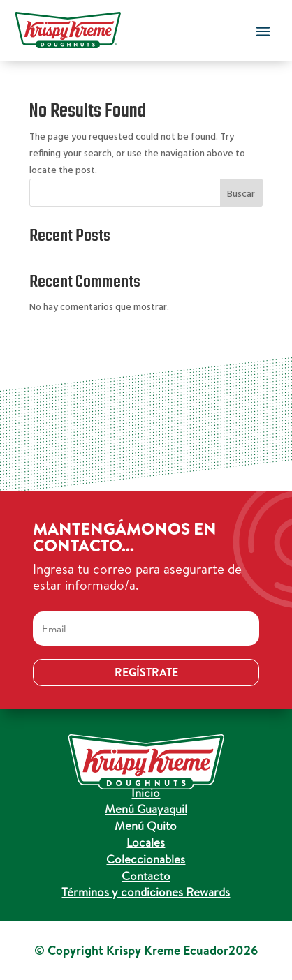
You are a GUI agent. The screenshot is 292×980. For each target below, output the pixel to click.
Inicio (146, 793)
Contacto (146, 876)
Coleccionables (146, 859)
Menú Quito (146, 825)
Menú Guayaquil (146, 809)
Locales (146, 842)
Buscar (241, 194)
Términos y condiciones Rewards (146, 892)
